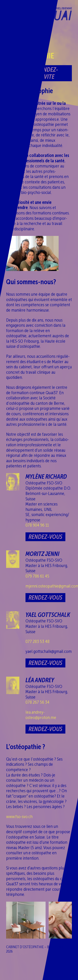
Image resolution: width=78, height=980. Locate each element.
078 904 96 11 (37, 525)
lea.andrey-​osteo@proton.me (41, 715)
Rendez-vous (45, 537)
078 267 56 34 (37, 702)
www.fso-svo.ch (19, 816)
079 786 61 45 (37, 576)
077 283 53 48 (37, 641)
